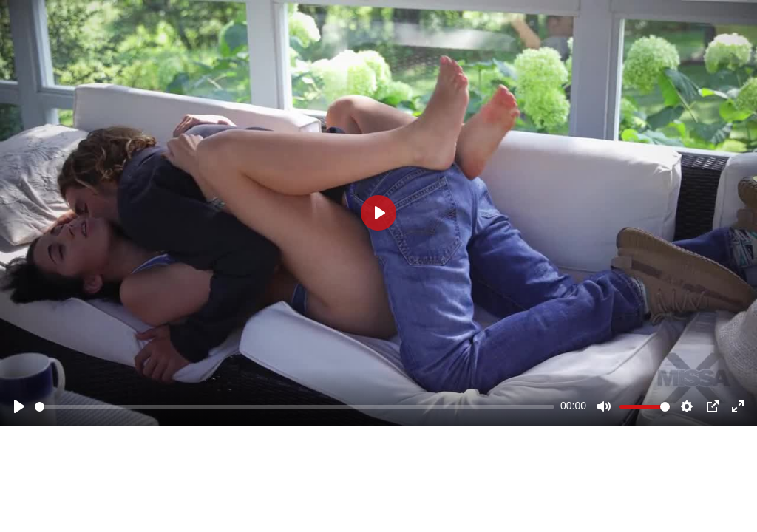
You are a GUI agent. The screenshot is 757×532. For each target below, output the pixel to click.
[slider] (295, 407)
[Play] (19, 406)
